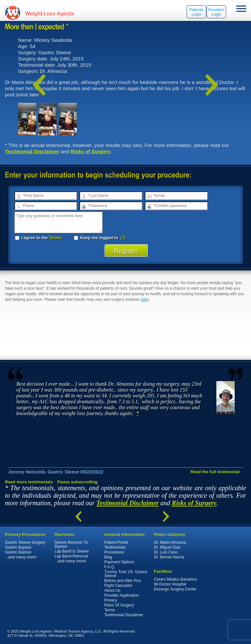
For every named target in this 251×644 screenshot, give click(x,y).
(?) (123, 238)
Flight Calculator (118, 586)
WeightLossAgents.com (49, 13)
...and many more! (21, 557)
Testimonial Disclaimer (32, 151)
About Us (112, 590)
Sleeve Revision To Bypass (71, 544)
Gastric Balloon (18, 552)
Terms (55, 238)
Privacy (111, 600)
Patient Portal (116, 542)
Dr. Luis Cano (166, 552)
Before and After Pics (123, 581)
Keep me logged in (97, 238)
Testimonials (115, 547)
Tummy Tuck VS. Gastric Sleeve (126, 574)
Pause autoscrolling (77, 482)
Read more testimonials (29, 482)
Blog (108, 557)
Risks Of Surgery (119, 605)
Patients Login (196, 12)
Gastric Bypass (18, 547)
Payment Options (119, 562)
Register (126, 251)
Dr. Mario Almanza (170, 542)
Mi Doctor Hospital (170, 584)
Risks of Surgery (91, 151)
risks (145, 299)
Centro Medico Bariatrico (176, 579)
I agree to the (38, 238)
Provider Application (122, 595)
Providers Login (217, 12)
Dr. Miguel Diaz (167, 547)
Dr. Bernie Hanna (169, 557)
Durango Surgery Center (175, 589)
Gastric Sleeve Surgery (25, 542)
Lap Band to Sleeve (72, 551)
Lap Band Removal (71, 556)
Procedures (114, 552)
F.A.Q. (110, 567)
